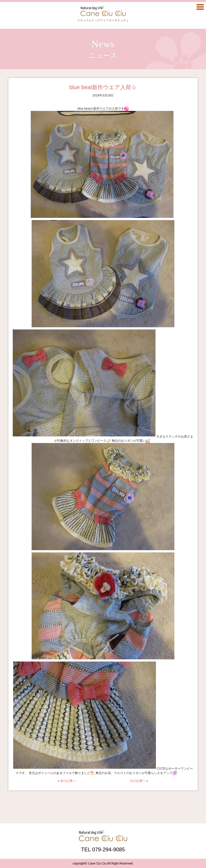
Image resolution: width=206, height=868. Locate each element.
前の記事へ (68, 781)
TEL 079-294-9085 (103, 849)
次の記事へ (138, 781)
